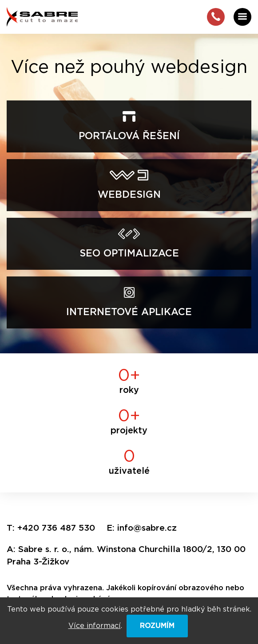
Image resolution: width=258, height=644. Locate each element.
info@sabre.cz (147, 528)
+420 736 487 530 (56, 528)
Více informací (95, 626)
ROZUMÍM (157, 626)
